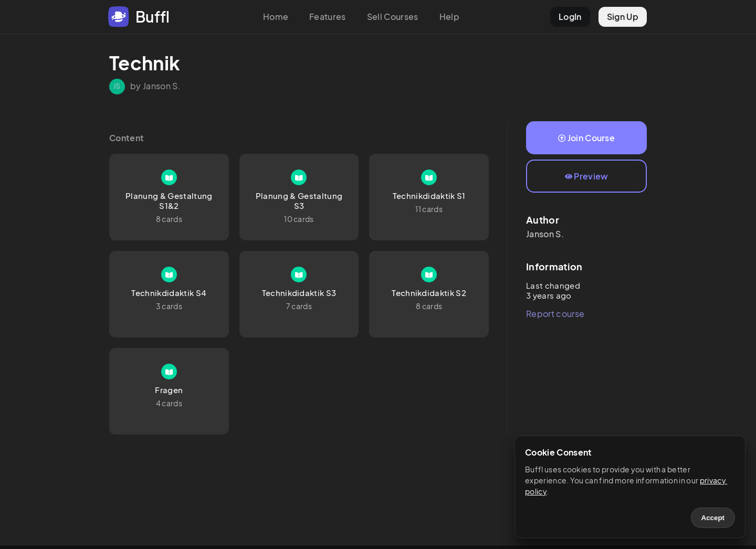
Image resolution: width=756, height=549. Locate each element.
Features (328, 17)
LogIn (570, 17)
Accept (713, 518)
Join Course (586, 138)
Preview (587, 176)
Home (276, 17)
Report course (555, 314)
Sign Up (623, 17)
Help (449, 17)
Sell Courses (393, 17)
